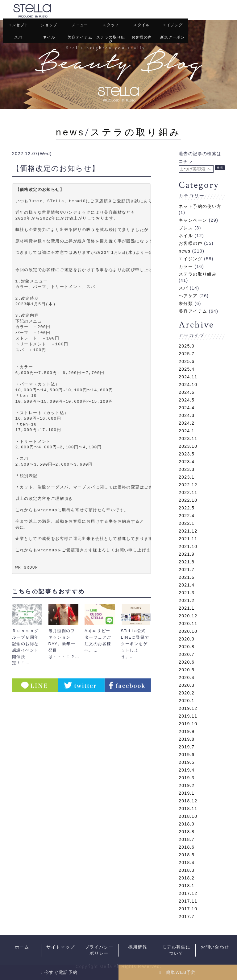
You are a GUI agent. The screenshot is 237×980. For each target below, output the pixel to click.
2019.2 (187, 785)
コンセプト (18, 25)
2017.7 (187, 916)
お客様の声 (142, 37)
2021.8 (187, 562)
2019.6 (187, 754)
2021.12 (188, 531)
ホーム (22, 947)
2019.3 (187, 777)
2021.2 (187, 600)
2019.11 (188, 716)
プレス (186, 228)
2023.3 (187, 469)
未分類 (186, 303)
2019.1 (187, 793)
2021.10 (188, 546)
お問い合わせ (215, 947)
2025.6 (187, 361)
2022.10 (188, 500)
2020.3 (187, 685)
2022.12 (188, 484)
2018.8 (187, 831)
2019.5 (187, 762)
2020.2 (187, 693)
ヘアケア (188, 295)
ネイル (49, 37)
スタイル (142, 25)
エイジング (173, 25)
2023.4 (187, 461)
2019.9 (187, 731)
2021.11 (188, 538)
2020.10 (188, 631)
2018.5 (187, 854)
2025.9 (187, 346)
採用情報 (138, 947)
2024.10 (188, 384)
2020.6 (187, 662)
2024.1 (187, 430)
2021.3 (187, 592)
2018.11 (188, 808)
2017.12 (188, 893)
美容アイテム (80, 37)
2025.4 (187, 369)
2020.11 (188, 623)
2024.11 (188, 377)
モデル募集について (176, 950)
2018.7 (187, 839)
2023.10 (188, 446)
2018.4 (187, 862)
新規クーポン (173, 37)
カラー (186, 266)
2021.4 (187, 585)
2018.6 (187, 847)
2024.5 (187, 400)
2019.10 (188, 723)
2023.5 (187, 454)
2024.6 (187, 392)
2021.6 (187, 577)
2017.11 (188, 901)
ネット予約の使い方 (200, 206)
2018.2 (187, 878)
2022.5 (187, 508)
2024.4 (187, 407)
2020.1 (187, 700)
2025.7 (187, 353)
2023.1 (187, 477)
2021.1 (187, 608)
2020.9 (187, 639)
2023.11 (188, 438)
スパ (18, 37)
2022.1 (187, 523)
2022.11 (188, 492)
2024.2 (187, 423)
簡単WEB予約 (178, 972)
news (70, 132)
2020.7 (187, 654)
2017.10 (188, 908)
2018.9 (187, 824)
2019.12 (188, 708)
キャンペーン (193, 220)
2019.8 (187, 739)
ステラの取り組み (111, 39)
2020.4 (187, 677)
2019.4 (187, 770)
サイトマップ (60, 947)
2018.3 (187, 870)
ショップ (49, 25)
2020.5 (187, 669)
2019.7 (187, 747)
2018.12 (188, 801)
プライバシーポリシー (99, 950)
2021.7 (187, 569)
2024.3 (187, 415)
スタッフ (111, 25)
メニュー (80, 25)
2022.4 (187, 515)
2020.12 (188, 616)
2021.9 (187, 554)
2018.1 (187, 885)
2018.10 (188, 816)
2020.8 (187, 646)
